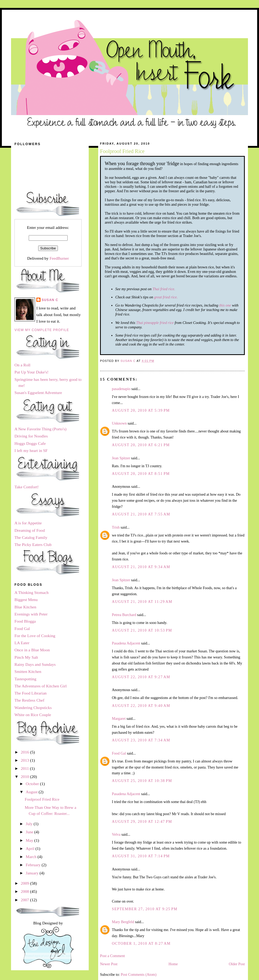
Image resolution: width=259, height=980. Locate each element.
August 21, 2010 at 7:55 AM (141, 514)
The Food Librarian (31, 693)
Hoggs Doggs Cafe (30, 443)
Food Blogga (25, 621)
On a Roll (23, 365)
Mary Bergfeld (123, 922)
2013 (25, 760)
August (32, 792)
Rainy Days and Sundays (35, 664)
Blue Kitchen (25, 607)
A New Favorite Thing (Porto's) (40, 429)
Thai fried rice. (164, 289)
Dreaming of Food (30, 530)
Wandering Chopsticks (33, 708)
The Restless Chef (29, 700)
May (30, 840)
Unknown (119, 423)
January (33, 873)
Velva (116, 834)
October (33, 784)
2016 (25, 752)
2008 (25, 891)
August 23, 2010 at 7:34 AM (141, 740)
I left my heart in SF (31, 450)
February (34, 865)
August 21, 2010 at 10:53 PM (142, 630)
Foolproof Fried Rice (42, 799)
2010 (25, 777)
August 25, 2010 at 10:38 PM (142, 781)
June (30, 832)
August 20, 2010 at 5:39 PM (141, 410)
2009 (25, 883)
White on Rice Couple (33, 715)
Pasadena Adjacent (126, 643)
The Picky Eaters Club (33, 545)
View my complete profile (42, 330)
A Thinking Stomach (32, 592)
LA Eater (22, 643)
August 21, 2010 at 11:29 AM (142, 602)
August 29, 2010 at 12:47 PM (142, 821)
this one (225, 305)
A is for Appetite (28, 523)
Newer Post (109, 964)
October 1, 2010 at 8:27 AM (141, 943)
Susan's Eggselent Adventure (38, 393)
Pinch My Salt (26, 657)
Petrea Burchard (124, 615)
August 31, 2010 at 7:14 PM (141, 856)
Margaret (119, 718)
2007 (25, 900)
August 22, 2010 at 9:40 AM (141, 706)
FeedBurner (59, 258)
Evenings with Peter (31, 614)
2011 (25, 768)
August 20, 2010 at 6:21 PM (141, 445)
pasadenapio (121, 389)
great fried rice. (166, 297)
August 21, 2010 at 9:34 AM (141, 567)
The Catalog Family (31, 537)
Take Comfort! (27, 487)
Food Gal (119, 753)
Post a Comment (113, 956)
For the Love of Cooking (35, 636)
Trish (116, 527)
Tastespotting (25, 679)
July (30, 824)
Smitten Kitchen (28, 671)
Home (173, 964)
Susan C (50, 300)
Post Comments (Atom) (139, 974)
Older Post (237, 964)
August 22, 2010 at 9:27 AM (141, 677)
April (31, 848)
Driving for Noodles (31, 436)
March (32, 857)
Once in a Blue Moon (32, 650)
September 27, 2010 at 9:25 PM (145, 909)
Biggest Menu (26, 600)
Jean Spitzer (121, 458)
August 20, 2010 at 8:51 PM (141, 474)
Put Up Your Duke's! (31, 372)
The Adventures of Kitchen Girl (41, 686)
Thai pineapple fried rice (155, 323)
